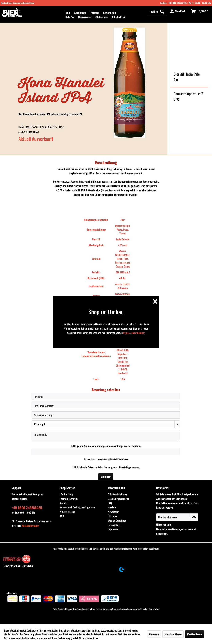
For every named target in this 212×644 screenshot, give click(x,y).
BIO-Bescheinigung (117, 494)
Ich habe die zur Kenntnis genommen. (107, 467)
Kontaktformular (30, 526)
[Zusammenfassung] (106, 415)
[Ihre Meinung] (106, 436)
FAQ (110, 503)
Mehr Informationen (89, 638)
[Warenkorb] (200, 11)
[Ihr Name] (106, 396)
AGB (62, 516)
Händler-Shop (67, 494)
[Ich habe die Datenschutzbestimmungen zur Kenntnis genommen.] (73, 467)
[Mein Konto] (178, 11)
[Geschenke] (109, 13)
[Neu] (68, 13)
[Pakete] (95, 13)
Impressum (114, 529)
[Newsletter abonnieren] (194, 517)
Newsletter (113, 512)
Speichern (106, 477)
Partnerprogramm (69, 499)
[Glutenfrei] (102, 17)
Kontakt (64, 503)
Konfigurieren (195, 634)
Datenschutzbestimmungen (101, 467)
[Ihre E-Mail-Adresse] (106, 406)
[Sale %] (70, 17)
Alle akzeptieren (173, 634)
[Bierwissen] (85, 17)
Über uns (112, 516)
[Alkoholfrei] (118, 17)
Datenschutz (114, 525)
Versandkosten (99, 549)
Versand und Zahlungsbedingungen (77, 507)
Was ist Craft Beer (117, 520)
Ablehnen (154, 634)
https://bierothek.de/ (134, 333)
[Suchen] (162, 11)
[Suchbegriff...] (157, 11)
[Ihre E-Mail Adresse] (173, 517)
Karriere (112, 507)
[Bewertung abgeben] (106, 424)
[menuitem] (68, 13)
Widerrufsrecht (67, 512)
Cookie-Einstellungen (118, 499)
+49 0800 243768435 (177, 3)
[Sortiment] (80, 13)
